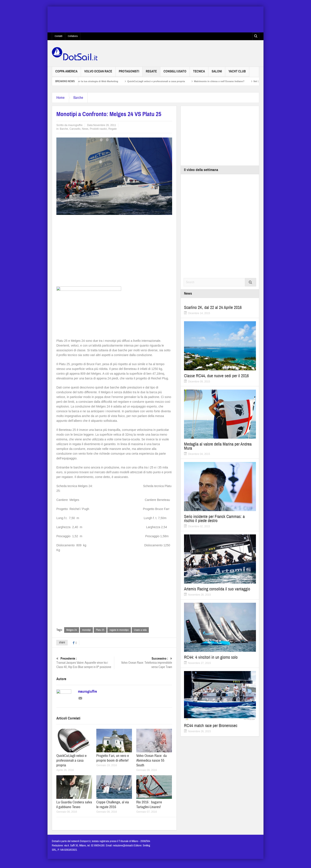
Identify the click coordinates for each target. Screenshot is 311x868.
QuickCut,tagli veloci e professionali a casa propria (164, 81)
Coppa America (66, 73)
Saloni (217, 73)
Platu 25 (100, 630)
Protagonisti (129, 73)
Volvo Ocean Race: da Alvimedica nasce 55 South (152, 763)
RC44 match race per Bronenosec (211, 726)
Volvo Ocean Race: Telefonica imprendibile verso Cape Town (143, 663)
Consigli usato (175, 73)
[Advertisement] (114, 249)
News (85, 129)
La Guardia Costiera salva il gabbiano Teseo (74, 807)
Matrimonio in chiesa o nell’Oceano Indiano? (227, 81)
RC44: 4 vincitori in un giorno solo (211, 657)
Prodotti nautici (98, 129)
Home (60, 98)
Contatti (59, 36)
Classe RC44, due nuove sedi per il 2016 (216, 376)
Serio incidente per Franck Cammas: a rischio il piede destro (214, 519)
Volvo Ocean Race (98, 73)
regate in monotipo (119, 630)
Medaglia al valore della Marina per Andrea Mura (218, 446)
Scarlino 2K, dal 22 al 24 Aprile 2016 (213, 308)
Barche (78, 98)
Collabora (73, 36)
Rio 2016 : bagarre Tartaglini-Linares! (149, 807)
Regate (151, 73)
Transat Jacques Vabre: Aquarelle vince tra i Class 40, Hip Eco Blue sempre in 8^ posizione (85, 663)
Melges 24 (72, 630)
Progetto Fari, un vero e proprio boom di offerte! (113, 761)
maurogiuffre (75, 125)
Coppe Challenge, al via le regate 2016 (113, 807)
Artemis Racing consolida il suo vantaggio (217, 589)
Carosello (75, 129)
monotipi (86, 630)
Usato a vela (140, 630)
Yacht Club (237, 73)
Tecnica (199, 73)
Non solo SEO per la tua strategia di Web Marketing (97, 81)
